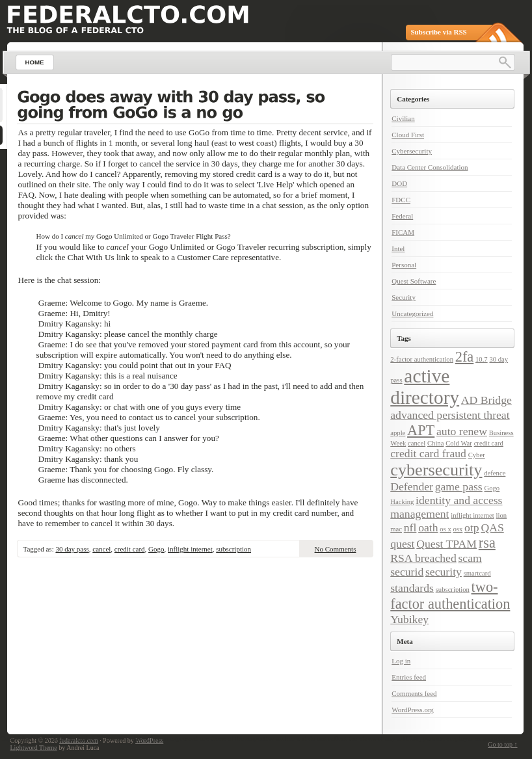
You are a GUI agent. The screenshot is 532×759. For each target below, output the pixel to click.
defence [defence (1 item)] (495, 473)
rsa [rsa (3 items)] (487, 543)
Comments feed (414, 693)
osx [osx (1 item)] (458, 529)
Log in (401, 661)
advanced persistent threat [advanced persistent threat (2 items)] (450, 415)
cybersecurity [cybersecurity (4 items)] (436, 470)
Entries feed (409, 677)
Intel (398, 248)
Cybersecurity (412, 151)
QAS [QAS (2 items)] (492, 527)
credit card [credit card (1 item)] (489, 443)
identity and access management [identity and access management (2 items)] (446, 507)
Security (404, 297)
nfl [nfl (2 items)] (410, 527)
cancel (101, 549)
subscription (233, 549)
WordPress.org (413, 710)
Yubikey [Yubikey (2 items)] (409, 619)
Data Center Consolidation (430, 167)
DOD (399, 183)
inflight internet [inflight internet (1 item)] (472, 515)
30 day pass (72, 549)
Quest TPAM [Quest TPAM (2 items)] (446, 544)
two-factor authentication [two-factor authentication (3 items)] (450, 595)
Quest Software (414, 281)
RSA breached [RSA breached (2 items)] (423, 558)
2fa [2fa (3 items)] (465, 357)
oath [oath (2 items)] (428, 527)
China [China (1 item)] (435, 443)
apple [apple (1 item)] (398, 433)
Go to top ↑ (502, 744)
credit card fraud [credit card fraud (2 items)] (428, 453)
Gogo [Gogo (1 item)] (492, 488)
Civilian (403, 118)
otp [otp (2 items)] (472, 527)
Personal (404, 265)
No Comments (336, 549)
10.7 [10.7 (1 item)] (482, 359)
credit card (130, 549)
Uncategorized (412, 313)
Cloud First (408, 135)
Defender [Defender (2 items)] (412, 486)
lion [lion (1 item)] (502, 515)
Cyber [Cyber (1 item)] (477, 455)
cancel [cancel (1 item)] (417, 443)
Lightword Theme (34, 748)
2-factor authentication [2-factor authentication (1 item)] (422, 359)
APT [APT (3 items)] (421, 430)
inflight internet (190, 549)
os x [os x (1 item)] (445, 529)
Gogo (156, 549)
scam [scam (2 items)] (470, 558)
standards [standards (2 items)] (412, 588)
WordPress (149, 740)
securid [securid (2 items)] (407, 572)
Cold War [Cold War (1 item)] (459, 443)
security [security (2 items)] (444, 572)
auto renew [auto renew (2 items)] (462, 431)
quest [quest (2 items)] (402, 544)
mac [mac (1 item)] (396, 529)
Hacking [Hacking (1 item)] (402, 502)
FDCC (401, 200)
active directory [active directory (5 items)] (425, 387)
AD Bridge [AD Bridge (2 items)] (486, 400)
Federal (402, 216)
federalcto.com (79, 740)
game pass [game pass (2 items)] (459, 486)
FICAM (403, 232)
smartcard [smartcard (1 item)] (477, 573)
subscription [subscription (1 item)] (453, 590)
